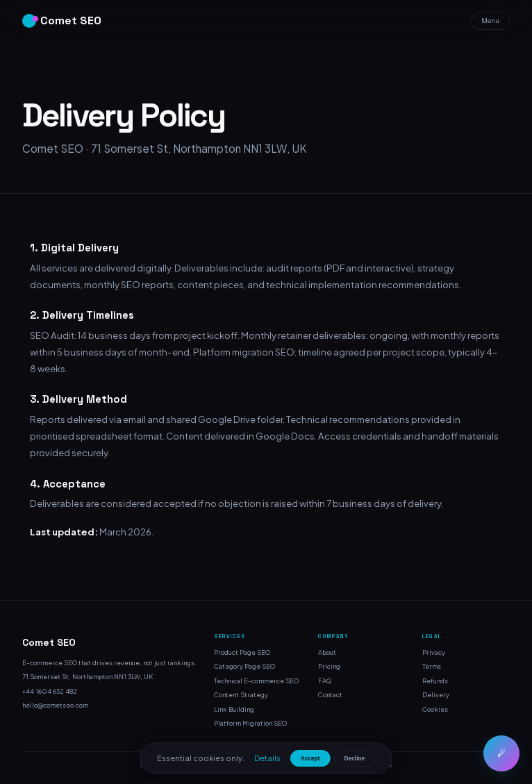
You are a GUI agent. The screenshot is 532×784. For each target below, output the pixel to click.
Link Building (234, 709)
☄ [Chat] (501, 754)
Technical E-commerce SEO (256, 681)
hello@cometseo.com (55, 705)
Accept (310, 758)
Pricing (329, 666)
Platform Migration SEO (250, 723)
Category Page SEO (244, 666)
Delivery (436, 694)
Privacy (434, 652)
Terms (432, 666)
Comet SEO (62, 20)
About (327, 652)
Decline (355, 758)
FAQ (325, 681)
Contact (330, 694)
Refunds (435, 681)
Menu (490, 21)
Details (267, 758)
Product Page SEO (242, 652)
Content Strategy (241, 694)
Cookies (435, 709)
